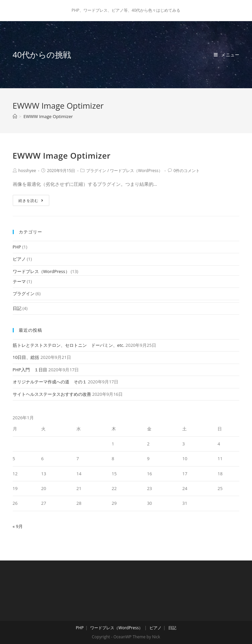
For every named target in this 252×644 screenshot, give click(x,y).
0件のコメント (187, 171)
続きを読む (31, 200)
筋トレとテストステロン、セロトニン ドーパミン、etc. (69, 345)
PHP (17, 247)
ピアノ (19, 259)
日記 (17, 308)
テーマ (19, 281)
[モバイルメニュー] (227, 55)
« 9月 (18, 526)
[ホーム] (15, 116)
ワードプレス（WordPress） (136, 171)
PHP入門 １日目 (30, 370)
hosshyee (27, 171)
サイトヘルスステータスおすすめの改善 (52, 394)
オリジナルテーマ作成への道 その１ (50, 382)
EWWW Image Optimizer (62, 155)
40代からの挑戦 (42, 55)
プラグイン (96, 171)
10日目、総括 (26, 357)
